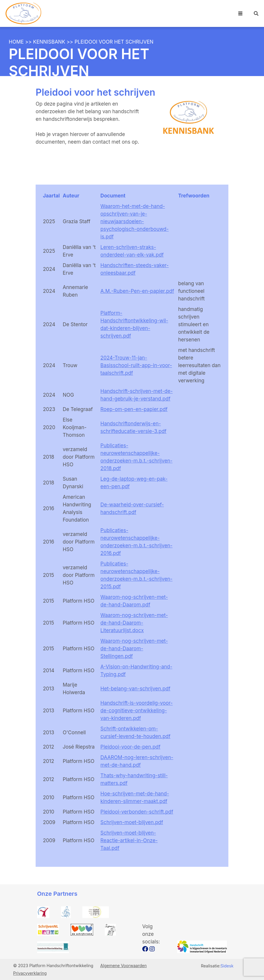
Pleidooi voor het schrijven (114, 42)
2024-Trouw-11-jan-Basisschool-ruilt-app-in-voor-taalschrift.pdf (136, 365)
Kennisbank (49, 42)
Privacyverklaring (30, 973)
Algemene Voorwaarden (123, 966)
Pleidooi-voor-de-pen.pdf (130, 747)
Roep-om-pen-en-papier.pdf (134, 409)
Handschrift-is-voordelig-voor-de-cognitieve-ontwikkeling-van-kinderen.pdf (137, 711)
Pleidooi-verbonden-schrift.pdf (137, 812)
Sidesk (227, 966)
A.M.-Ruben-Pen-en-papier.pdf (137, 291)
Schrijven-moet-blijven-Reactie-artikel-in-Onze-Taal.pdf (129, 840)
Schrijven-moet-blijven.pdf (132, 822)
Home (16, 42)
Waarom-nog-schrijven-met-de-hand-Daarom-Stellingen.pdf (134, 649)
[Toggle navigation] (240, 13)
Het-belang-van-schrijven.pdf (135, 689)
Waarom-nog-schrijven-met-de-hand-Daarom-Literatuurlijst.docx (134, 623)
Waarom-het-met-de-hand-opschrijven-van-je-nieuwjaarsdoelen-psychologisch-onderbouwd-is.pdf (135, 221)
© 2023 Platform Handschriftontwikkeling (54, 966)
